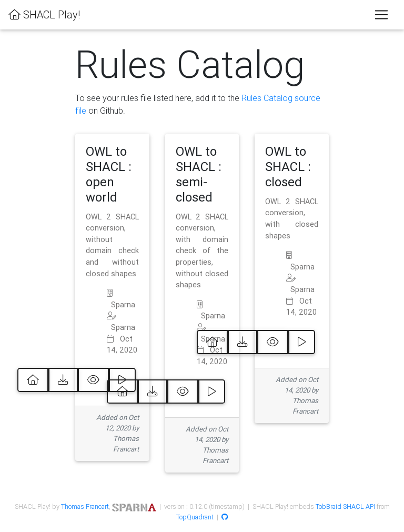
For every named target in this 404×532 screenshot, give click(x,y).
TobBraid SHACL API (345, 506)
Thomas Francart (85, 506)
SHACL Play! (44, 14)
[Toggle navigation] (381, 15)
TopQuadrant (195, 517)
